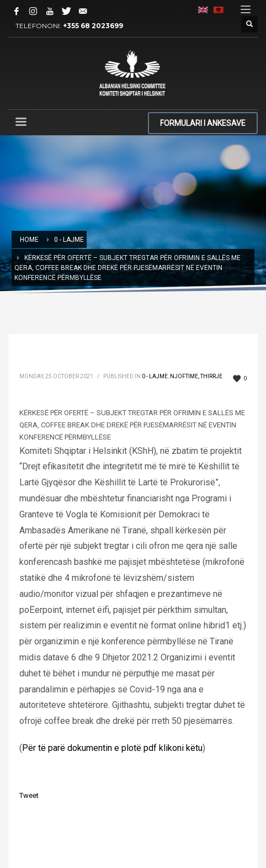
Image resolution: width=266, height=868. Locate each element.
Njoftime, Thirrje (196, 376)
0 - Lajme (155, 376)
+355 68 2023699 (93, 26)
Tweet (29, 795)
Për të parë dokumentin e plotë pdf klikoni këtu (112, 748)
